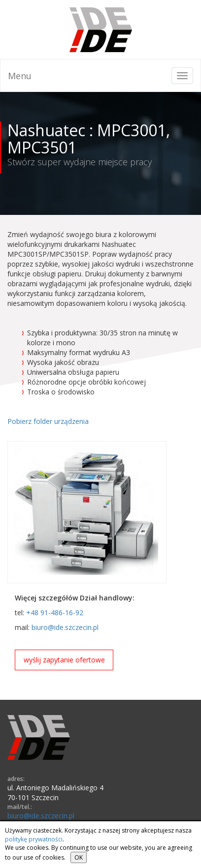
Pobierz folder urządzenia (48, 421)
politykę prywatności (34, 839)
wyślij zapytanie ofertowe (64, 660)
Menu (20, 76)
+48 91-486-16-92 (55, 613)
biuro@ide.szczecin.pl (65, 627)
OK (79, 857)
